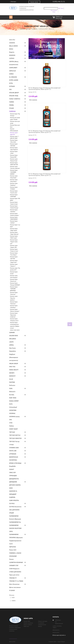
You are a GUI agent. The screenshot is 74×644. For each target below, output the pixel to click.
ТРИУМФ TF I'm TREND (16, 581)
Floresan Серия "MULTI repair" (14, 237)
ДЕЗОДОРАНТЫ (14, 479)
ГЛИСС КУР (12, 473)
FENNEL (12, 105)
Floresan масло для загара (15, 122)
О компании (41, 623)
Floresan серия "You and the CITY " (15, 269)
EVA (10, 89)
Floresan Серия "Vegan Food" (14, 261)
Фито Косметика (14, 584)
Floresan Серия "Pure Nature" (14, 254)
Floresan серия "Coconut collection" (15, 167)
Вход (54, 12)
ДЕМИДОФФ (13, 482)
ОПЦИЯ (11, 513)
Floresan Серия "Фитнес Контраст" (15, 310)
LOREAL (12, 345)
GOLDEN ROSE (14, 336)
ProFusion (12, 385)
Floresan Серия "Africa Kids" (14, 141)
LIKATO (11, 342)
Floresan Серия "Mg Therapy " (15, 115)
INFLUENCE (13, 339)
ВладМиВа (12, 466)
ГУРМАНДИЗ (13, 476)
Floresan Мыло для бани (15, 126)
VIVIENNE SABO (14, 448)
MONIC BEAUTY (14, 370)
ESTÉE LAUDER (14, 80)
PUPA (11, 388)
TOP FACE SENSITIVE (15, 438)
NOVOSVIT (12, 376)
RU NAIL (12, 395)
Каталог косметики (28, 623)
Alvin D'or (12, 40)
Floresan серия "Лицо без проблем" (14, 298)
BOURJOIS (12, 55)
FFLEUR (11, 108)
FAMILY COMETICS (15, 99)
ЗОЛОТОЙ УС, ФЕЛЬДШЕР (13, 493)
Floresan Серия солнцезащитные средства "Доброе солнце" (15, 325)
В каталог (49, 53)
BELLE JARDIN (13, 46)
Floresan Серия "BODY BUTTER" (14, 164)
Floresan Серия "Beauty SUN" (14, 156)
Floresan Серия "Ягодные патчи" (14, 320)
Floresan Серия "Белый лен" (14, 280)
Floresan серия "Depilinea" (14, 184)
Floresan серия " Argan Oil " (14, 134)
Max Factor (13, 348)
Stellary (12, 426)
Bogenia (12, 52)
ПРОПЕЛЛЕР (13, 556)
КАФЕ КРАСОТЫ (14, 500)
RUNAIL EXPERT (14, 401)
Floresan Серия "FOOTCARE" (14, 196)
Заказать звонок (34, 2)
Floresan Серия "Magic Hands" (14, 229)
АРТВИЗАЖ (13, 454)
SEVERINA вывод (14, 417)
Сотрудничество (42, 625)
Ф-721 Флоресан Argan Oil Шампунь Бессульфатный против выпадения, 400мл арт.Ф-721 (44, 89)
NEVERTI (12, 373)
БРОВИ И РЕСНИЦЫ (15, 463)
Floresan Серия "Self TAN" (14, 258)
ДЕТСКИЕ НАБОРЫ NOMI (15, 486)
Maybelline (13, 351)
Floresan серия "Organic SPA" (14, 246)
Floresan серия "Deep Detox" (14, 181)
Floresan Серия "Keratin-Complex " (15, 214)
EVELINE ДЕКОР (14, 93)
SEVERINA (12, 413)
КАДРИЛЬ (12, 497)
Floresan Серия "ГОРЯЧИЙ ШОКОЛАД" (14, 289)
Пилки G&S (13, 550)
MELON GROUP (14, 364)
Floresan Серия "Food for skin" (14, 192)
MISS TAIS (12, 367)
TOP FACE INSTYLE (15, 435)
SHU (11, 420)
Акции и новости (28, 625)
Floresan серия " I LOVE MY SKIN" (14, 137)
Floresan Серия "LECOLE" (14, 222)
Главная (22, 29)
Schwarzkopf (13, 407)
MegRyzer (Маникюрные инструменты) (14, 357)
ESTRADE (12, 86)
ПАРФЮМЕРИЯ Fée (15, 522)
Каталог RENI (27, 621)
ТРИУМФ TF (13, 578)
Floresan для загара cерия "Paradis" (15, 118)
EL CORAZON (13, 77)
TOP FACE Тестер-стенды (15, 443)
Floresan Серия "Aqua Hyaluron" (14, 149)
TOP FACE (12, 432)
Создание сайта (52, 642)
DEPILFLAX (13, 71)
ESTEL (11, 83)
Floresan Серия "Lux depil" (15, 226)
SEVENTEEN (13, 410)
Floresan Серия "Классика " (14, 293)
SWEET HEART (14, 429)
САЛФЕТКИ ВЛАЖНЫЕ (16, 562)
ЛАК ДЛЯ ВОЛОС (14, 510)
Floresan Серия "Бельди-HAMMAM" (15, 284)
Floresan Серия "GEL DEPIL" (15, 199)
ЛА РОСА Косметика (15, 507)
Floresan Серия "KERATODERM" (14, 218)
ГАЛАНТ (12, 469)
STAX (11, 423)
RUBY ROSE (13, 398)
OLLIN (11, 379)
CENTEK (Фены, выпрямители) (14, 63)
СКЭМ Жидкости (14, 569)
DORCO (11, 74)
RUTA (11, 404)
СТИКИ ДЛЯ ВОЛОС (15, 572)
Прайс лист (26, 626)
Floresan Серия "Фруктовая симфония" (14, 315)
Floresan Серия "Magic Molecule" (14, 233)
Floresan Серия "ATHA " (14, 152)
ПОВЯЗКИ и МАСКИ (15, 553)
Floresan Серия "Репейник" (14, 307)
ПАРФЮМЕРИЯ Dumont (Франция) (15, 518)
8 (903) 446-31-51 (59, 2)
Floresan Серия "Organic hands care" (14, 242)
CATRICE (12, 58)
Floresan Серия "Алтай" (14, 273)
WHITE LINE (13, 451)
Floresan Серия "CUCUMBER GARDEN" (14, 172)
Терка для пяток (14, 575)
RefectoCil (12, 392)
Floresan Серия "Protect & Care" (14, 250)
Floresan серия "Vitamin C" (14, 265)
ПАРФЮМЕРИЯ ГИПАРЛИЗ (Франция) (16, 536)
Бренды (40, 626)
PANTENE (12, 382)
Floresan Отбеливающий (14, 130)
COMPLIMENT (13, 68)
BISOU (11, 49)
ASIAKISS (12, 43)
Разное (11, 559)
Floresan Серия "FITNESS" (14, 188)
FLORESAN (34, 29)
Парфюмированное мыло (15, 542)
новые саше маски (15, 330)
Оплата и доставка (43, 621)
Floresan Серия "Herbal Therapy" (14, 207)
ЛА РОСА (12, 503)
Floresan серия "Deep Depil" (14, 177)
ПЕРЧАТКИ (13, 547)
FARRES (12, 102)
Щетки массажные (15, 587)
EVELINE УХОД (14, 96)
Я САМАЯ (12, 590)
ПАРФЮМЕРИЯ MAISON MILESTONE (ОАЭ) (15, 528)
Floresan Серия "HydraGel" (14, 211)
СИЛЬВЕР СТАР (14, 565)
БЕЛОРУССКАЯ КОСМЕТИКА (14, 459)
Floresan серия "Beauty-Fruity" (14, 160)
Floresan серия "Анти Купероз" (14, 276)
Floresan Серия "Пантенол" (14, 303)
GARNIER (12, 332)
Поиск (62, 8)
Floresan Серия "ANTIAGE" (14, 145)
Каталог (28, 29)
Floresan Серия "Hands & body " (14, 203)
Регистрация (54, 10)
